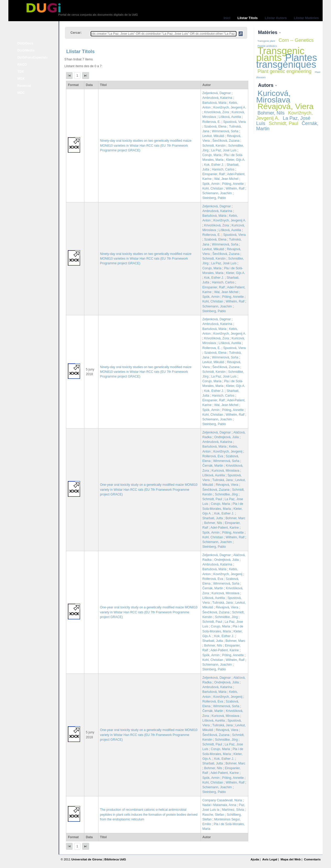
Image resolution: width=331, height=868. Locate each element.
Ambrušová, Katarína (217, 98)
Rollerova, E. (212, 122)
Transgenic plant (266, 41)
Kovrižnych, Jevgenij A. (230, 107)
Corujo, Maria (212, 155)
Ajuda (255, 859)
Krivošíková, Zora (216, 112)
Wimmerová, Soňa (226, 461)
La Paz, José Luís (224, 150)
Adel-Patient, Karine (225, 528)
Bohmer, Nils (213, 523)
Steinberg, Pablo (214, 198)
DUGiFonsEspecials (33, 58)
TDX (21, 72)
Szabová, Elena (215, 127)
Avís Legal (270, 859)
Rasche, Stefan (213, 815)
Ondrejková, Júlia (227, 437)
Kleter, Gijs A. (236, 160)
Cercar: (76, 33)
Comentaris (312, 859)
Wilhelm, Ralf (235, 189)
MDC (21, 93)
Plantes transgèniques (286, 61)
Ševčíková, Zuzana (226, 141)
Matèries (268, 32)
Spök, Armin (211, 184)
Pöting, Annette (233, 184)
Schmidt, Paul (212, 499)
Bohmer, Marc (235, 518)
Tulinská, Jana (223, 480)
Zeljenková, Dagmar (217, 93)
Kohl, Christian (213, 189)
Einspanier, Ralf (214, 174)
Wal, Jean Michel (226, 179)
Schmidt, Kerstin (214, 146)
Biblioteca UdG (115, 859)
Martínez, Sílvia (233, 810)
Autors (266, 85)
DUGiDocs (25, 43)
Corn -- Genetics (296, 40)
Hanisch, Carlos (223, 169)
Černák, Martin (213, 466)
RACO (22, 65)
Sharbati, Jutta (213, 518)
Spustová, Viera (234, 122)
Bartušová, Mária (214, 103)
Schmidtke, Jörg (226, 494)
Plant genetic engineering (284, 71)
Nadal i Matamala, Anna (219, 805)
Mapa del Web (291, 859)
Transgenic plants (280, 54)
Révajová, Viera (227, 485)
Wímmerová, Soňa (225, 131)
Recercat (24, 86)
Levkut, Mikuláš (213, 136)
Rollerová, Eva (213, 456)
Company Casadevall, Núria (222, 800)
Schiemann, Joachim (217, 193)
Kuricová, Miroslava (225, 471)
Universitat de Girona (87, 859)
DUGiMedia (26, 50)
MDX (21, 79)
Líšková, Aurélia (230, 117)
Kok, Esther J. (214, 165)
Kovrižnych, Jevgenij (228, 452)
